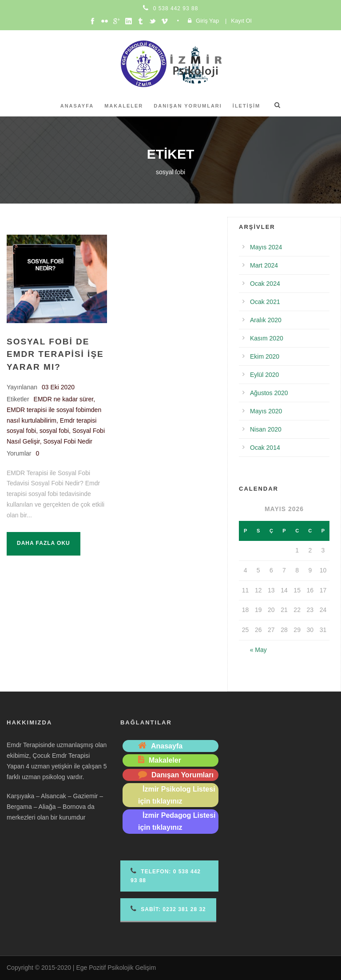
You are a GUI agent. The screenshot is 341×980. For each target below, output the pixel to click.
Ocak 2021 (265, 302)
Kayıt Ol (241, 21)
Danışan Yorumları (188, 106)
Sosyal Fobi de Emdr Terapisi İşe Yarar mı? (55, 354)
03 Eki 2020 (58, 387)
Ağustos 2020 (269, 393)
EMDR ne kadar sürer (64, 399)
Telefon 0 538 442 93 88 (166, 875)
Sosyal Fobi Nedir (68, 441)
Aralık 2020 (266, 320)
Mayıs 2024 (266, 247)
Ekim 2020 (265, 356)
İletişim (246, 106)
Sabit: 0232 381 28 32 (168, 909)
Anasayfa (77, 106)
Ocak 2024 (265, 284)
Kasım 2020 (267, 338)
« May (258, 650)
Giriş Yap (207, 21)
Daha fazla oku (44, 543)
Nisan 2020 (266, 429)
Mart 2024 (264, 265)
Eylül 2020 (264, 375)
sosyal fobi (54, 431)
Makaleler (124, 106)
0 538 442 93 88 (176, 8)
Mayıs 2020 (266, 411)
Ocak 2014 (265, 448)
